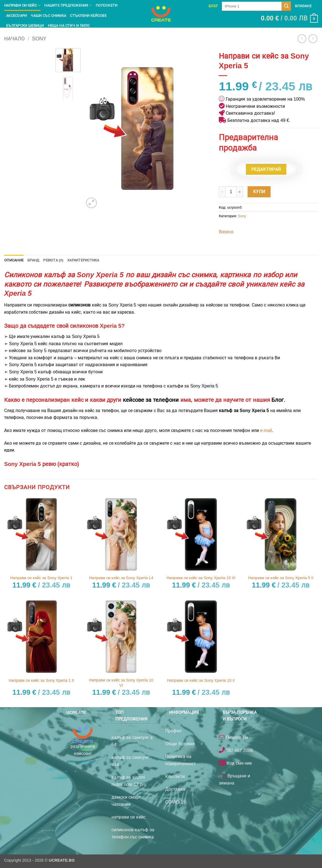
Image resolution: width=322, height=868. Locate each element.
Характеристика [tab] (83, 260)
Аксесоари (16, 16)
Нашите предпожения (68, 5)
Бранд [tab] (33, 260)
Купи (259, 192)
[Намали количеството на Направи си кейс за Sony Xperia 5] (222, 192)
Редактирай (266, 169)
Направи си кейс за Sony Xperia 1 (41, 578)
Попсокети (107, 5)
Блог (213, 6)
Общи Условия (180, 744)
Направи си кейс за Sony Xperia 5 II (281, 578)
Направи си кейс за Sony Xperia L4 (121, 578)
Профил (173, 731)
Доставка (175, 789)
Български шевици (25, 26)
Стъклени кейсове (88, 16)
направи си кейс (128, 817)
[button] (289, 19)
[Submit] (286, 6)
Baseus (226, 232)
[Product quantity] (231, 192)
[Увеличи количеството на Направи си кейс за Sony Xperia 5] (240, 192)
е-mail (266, 430)
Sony (39, 39)
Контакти (175, 776)
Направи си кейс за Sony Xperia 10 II (201, 680)
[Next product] (302, 39)
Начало (14, 39)
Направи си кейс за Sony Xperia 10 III (201, 578)
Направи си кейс (22, 5)
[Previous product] (313, 39)
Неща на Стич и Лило (69, 26)
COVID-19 (175, 802)
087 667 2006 (239, 750)
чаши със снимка (48, 16)
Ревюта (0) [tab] (53, 260)
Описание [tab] (14, 260)
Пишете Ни (236, 737)
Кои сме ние (239, 763)
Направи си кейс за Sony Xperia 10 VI (121, 683)
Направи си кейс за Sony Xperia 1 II (41, 680)
